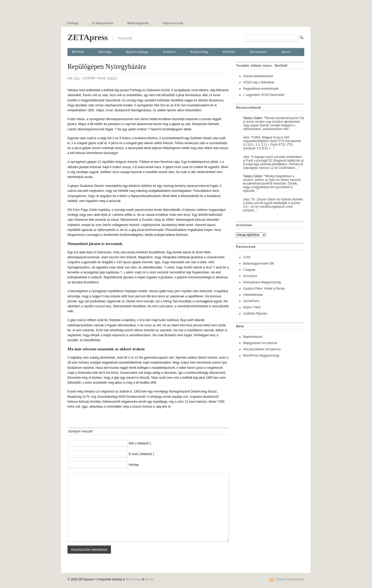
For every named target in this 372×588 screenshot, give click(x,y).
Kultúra (169, 52)
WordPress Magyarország (261, 356)
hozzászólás (296, 579)
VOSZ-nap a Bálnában (259, 82)
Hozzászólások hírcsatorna (262, 349)
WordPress (133, 579)
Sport (286, 52)
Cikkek (280, 579)
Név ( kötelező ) (140, 443)
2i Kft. (247, 257)
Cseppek (249, 270)
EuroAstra (250, 276)
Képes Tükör (252, 307)
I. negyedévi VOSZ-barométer (264, 95)
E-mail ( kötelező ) (141, 454)
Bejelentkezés (253, 337)
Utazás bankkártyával (258, 76)
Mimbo (150, 579)
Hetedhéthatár (253, 295)
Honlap (134, 465)
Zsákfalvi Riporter (255, 314)
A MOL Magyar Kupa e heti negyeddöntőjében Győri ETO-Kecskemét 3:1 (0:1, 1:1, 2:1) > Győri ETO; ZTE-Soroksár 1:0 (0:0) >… (272, 143)
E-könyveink (103, 23)
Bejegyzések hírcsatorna (260, 343)
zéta (77, 78)
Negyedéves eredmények (261, 89)
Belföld (78, 52)
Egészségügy (137, 52)
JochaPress (251, 301)
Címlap (73, 23)
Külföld (229, 52)
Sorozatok (258, 52)
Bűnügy (105, 52)
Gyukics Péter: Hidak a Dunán (264, 289)
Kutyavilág (199, 52)
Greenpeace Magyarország (262, 282)
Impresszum (173, 23)
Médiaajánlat (138, 23)
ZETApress (88, 37)
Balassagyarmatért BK (259, 264)
